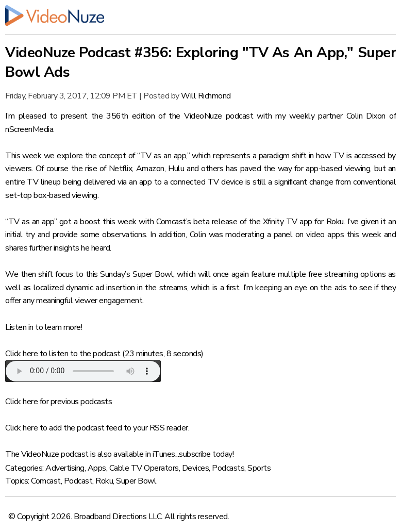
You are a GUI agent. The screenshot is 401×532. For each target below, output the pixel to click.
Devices (196, 468)
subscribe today (206, 454)
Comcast (46, 481)
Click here (21, 354)
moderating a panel (259, 235)
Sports (259, 468)
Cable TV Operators (144, 468)
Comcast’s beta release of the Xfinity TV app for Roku (250, 222)
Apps (97, 468)
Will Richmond (206, 96)
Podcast (78, 481)
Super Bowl (136, 481)
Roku (104, 481)
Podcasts (228, 468)
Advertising (65, 468)
